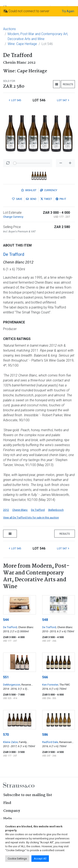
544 (6, 620)
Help (8, 819)
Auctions (9, 29)
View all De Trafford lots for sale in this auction (31, 518)
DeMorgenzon (12, 685)
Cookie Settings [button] (17, 859)
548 (45, 620)
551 (6, 677)
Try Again (68, 11)
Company (12, 811)
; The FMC (64, 685)
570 (6, 735)
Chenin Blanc (20, 510)
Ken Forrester (50, 685)
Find (7, 803)
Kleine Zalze (10, 742)
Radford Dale (50, 742)
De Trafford (14, 254)
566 (45, 677)
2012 (6, 510)
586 (45, 735)
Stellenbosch (56, 510)
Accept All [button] (40, 859)
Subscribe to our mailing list (28, 795)
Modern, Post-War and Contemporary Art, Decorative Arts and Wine (38, 36)
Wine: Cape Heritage (22, 44)
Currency (49, 190)
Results (68, 84)
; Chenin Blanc (25, 627)
